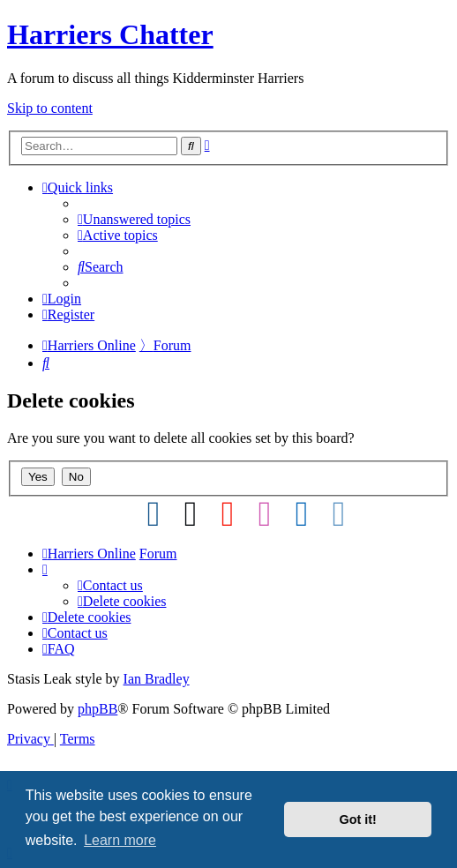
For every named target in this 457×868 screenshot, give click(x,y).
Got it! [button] (358, 819)
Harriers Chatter (110, 34)
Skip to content (50, 108)
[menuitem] (134, 219)
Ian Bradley (157, 679)
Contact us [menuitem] (110, 585)
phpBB (97, 709)
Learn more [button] (120, 840)
